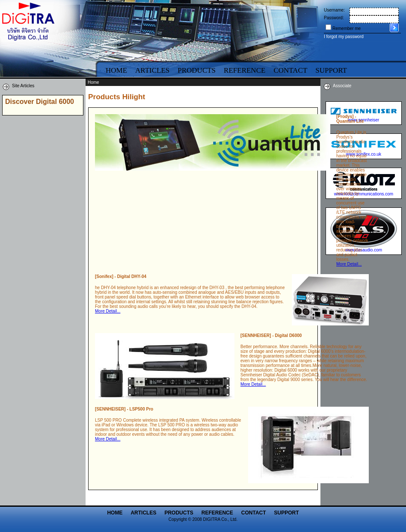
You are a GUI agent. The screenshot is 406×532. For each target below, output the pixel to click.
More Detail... (349, 264)
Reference (244, 70)
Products (197, 70)
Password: (334, 18)
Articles (152, 70)
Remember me (347, 28)
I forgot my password (344, 37)
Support (287, 513)
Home (116, 70)
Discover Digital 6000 (40, 102)
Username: (334, 10)
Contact (290, 70)
